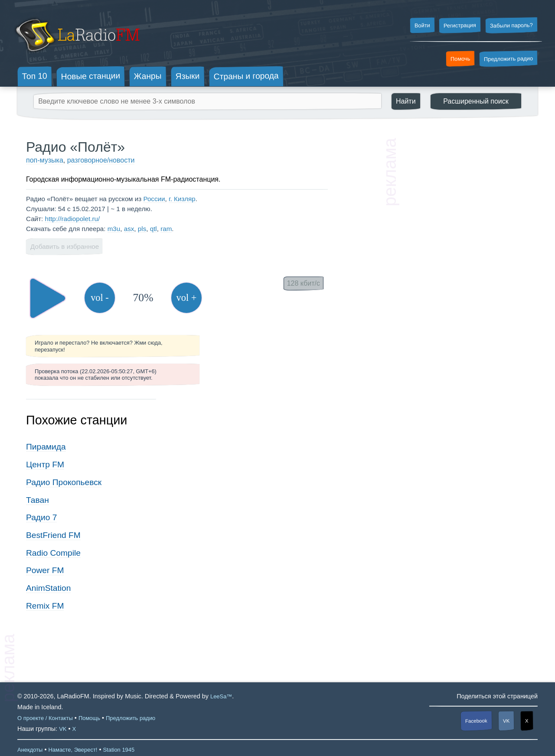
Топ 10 (35, 76)
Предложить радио (508, 59)
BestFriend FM (53, 535)
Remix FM (45, 606)
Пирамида (46, 447)
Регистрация (460, 25)
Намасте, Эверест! (73, 750)
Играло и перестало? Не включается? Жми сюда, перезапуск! (99, 346)
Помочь (460, 59)
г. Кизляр (182, 199)
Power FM (45, 570)
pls (142, 229)
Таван (38, 500)
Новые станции (90, 76)
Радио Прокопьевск (64, 482)
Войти (422, 26)
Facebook (476, 721)
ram (166, 229)
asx (129, 229)
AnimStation (48, 588)
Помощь (89, 718)
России (154, 199)
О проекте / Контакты (45, 718)
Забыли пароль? (511, 25)
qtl (153, 229)
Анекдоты (30, 750)
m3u (114, 229)
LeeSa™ (221, 696)
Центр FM (45, 464)
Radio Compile (53, 553)
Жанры (148, 76)
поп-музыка (45, 160)
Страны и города (246, 76)
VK (506, 721)
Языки (188, 76)
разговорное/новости (101, 160)
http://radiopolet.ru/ (72, 219)
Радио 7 (41, 517)
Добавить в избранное (65, 246)
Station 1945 (119, 750)
